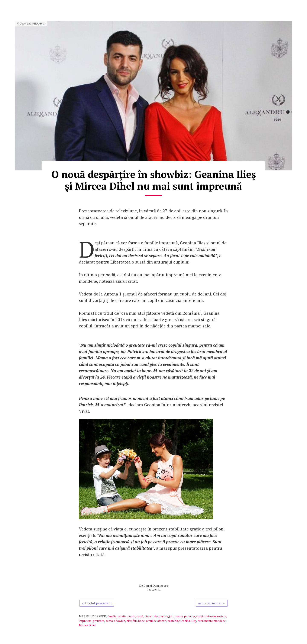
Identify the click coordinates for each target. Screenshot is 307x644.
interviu (211, 616)
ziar (129, 621)
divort (149, 616)
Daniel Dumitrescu (156, 586)
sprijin (200, 616)
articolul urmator (212, 603)
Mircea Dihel (87, 625)
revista (222, 616)
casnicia (173, 621)
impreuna (85, 621)
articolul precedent (97, 603)
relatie (122, 616)
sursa (109, 621)
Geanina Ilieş (188, 621)
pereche (189, 616)
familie (112, 616)
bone (141, 621)
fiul (135, 621)
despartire (161, 616)
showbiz (120, 621)
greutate (98, 621)
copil (140, 616)
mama (179, 616)
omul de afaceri (156, 621)
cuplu (131, 616)
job (171, 616)
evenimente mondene (212, 621)
